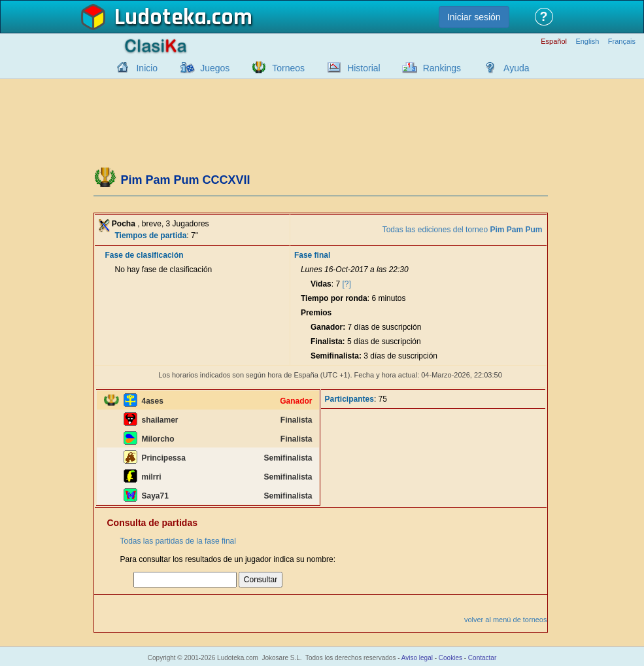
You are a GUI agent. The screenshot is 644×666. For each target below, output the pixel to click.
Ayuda (516, 68)
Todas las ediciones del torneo (463, 230)
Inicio (147, 68)
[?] (346, 284)
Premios (316, 313)
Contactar (482, 658)
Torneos (288, 68)
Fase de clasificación (144, 255)
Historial (364, 68)
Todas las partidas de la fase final (178, 541)
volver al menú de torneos (506, 620)
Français (622, 42)
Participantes (349, 399)
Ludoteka (161, 18)
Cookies (450, 658)
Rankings (442, 68)
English (587, 42)
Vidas (321, 284)
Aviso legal (417, 658)
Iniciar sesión (474, 17)
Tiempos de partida (151, 236)
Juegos (215, 68)
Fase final (312, 255)
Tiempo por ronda (334, 298)
